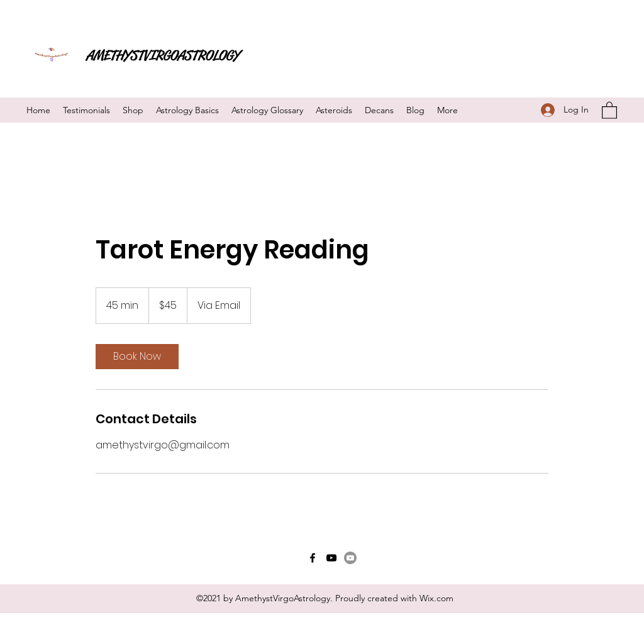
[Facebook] (313, 558)
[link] (137, 357)
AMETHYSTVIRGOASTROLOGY (163, 55)
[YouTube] (331, 558)
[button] (609, 110)
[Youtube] (350, 558)
